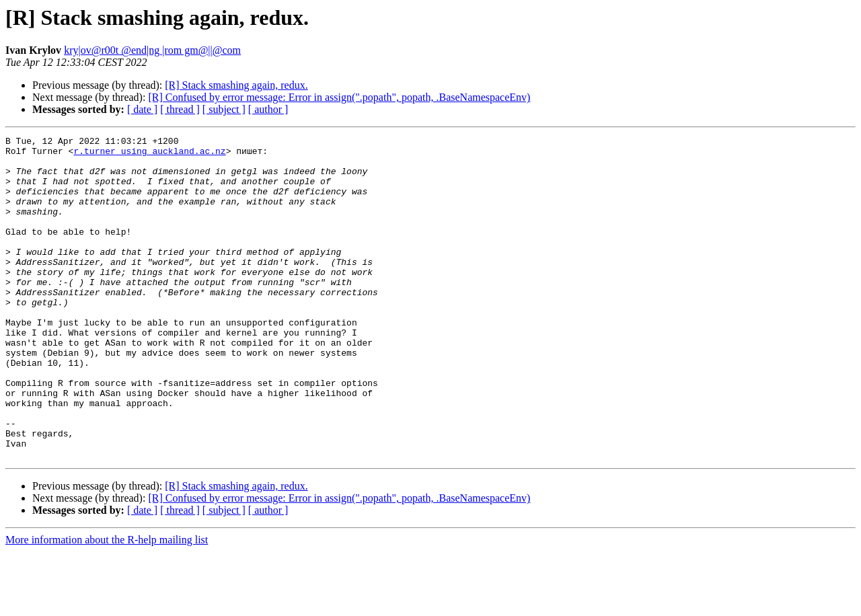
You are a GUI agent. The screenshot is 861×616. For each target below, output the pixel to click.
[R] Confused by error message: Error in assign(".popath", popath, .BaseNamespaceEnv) (339, 97)
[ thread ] (180, 109)
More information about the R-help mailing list (107, 604)
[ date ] (142, 109)
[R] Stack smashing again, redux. (236, 85)
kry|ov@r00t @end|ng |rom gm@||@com (152, 50)
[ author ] (268, 109)
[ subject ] (224, 109)
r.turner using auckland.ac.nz (149, 155)
